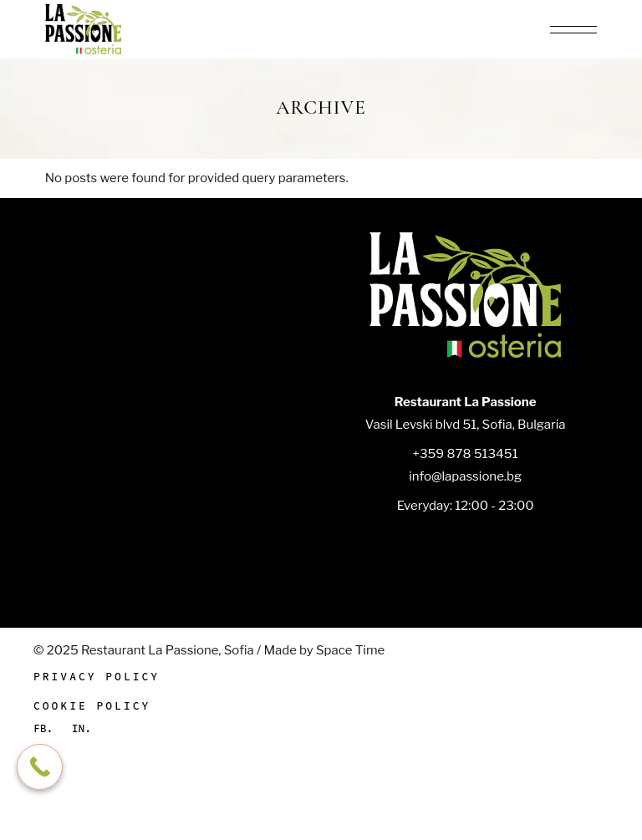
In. (82, 728)
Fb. (43, 728)
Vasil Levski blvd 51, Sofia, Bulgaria (466, 425)
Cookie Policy (92, 706)
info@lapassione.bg (465, 476)
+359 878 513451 (466, 454)
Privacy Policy (97, 677)
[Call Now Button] (40, 767)
